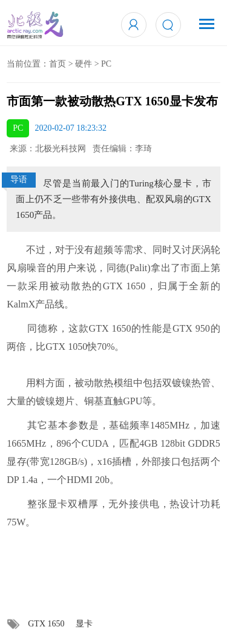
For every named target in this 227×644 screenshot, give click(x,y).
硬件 (84, 64)
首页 (58, 64)
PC (106, 64)
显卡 (84, 624)
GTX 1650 (46, 624)
